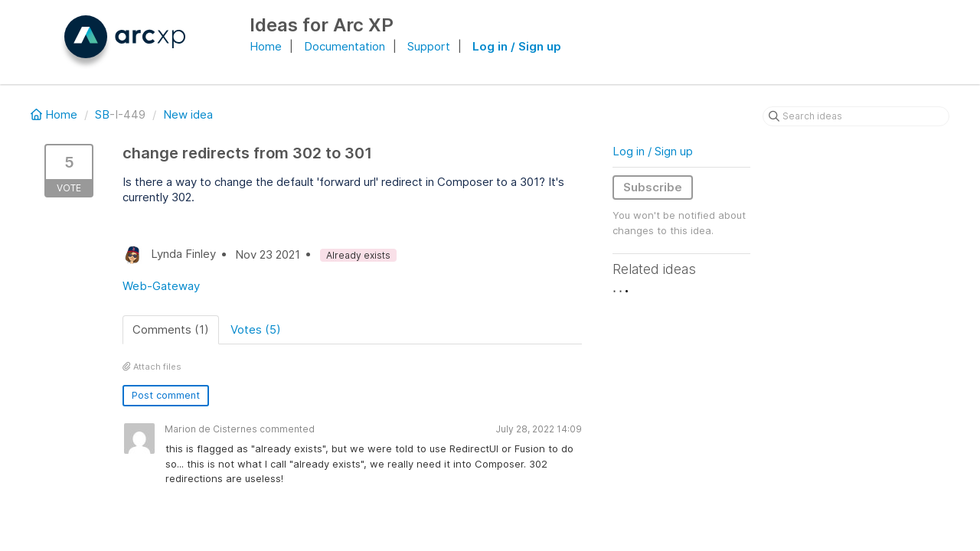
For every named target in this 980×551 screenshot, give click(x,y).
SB (102, 114)
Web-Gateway (161, 286)
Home (266, 46)
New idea (188, 114)
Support (429, 46)
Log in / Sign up (517, 46)
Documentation (345, 46)
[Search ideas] (856, 116)
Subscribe (653, 187)
